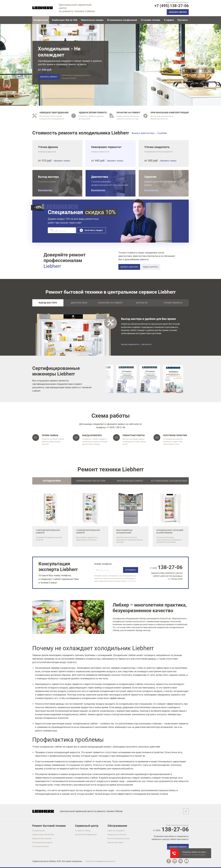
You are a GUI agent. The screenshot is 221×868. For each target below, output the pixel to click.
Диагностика (79, 303)
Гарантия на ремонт (111, 303)
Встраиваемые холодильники (122, 20)
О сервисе (169, 20)
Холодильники (39, 831)
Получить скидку (94, 230)
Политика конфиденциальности (100, 861)
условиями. (132, 581)
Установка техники (150, 20)
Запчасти (142, 303)
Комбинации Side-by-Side (65, 20)
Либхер (52, 861)
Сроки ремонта (173, 303)
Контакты (183, 20)
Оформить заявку (62, 161)
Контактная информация (86, 835)
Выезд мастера (48, 303)
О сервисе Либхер (83, 831)
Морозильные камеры (92, 20)
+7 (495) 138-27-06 (116, 427)
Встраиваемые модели (42, 842)
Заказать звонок (178, 12)
